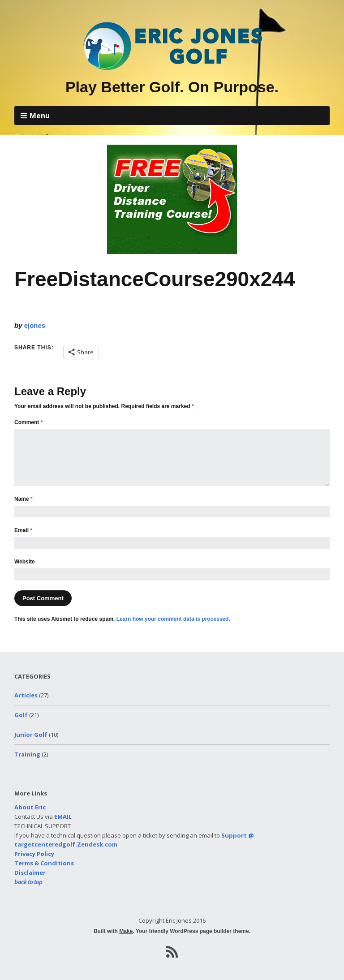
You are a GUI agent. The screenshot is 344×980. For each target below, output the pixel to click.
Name (24, 499)
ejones (35, 325)
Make (126, 931)
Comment (28, 422)
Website (25, 562)
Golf (21, 715)
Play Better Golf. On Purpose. (172, 87)
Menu (40, 116)
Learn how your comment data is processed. (173, 619)
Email (23, 530)
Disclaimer (30, 873)
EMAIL (63, 817)
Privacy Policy (34, 854)
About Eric (30, 807)
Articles (26, 695)
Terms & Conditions (44, 863)
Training (27, 754)
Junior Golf (31, 735)
